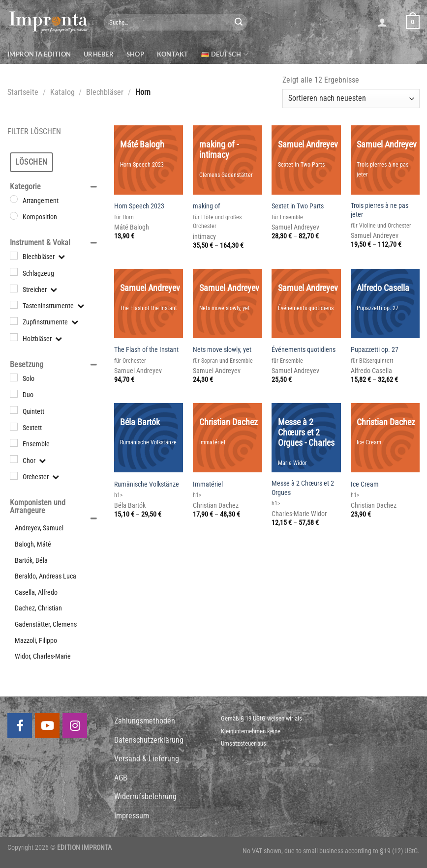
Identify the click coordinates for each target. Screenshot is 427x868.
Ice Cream (365, 484)
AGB (121, 778)
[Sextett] (14, 427)
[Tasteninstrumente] (14, 305)
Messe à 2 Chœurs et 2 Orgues (303, 488)
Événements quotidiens (304, 350)
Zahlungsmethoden (145, 721)
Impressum (132, 816)
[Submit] (239, 22)
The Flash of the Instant (146, 350)
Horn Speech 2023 (139, 206)
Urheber (99, 54)
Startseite (23, 92)
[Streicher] (14, 288)
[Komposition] (14, 216)
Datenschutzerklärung (149, 740)
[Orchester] (14, 476)
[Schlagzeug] (14, 272)
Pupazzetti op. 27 (375, 350)
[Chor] (14, 459)
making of (206, 206)
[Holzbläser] (14, 337)
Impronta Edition (39, 54)
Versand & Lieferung (147, 759)
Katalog (62, 92)
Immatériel (208, 484)
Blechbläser (105, 92)
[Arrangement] (14, 199)
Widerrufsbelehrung (145, 796)
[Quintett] (14, 410)
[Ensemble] (14, 443)
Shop (135, 54)
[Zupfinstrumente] (14, 321)
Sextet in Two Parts (298, 206)
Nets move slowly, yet (222, 350)
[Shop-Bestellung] (351, 99)
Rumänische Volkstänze (147, 484)
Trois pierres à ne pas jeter (380, 210)
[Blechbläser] (14, 256)
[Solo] (14, 377)
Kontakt (173, 54)
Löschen (31, 162)
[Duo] (14, 394)
